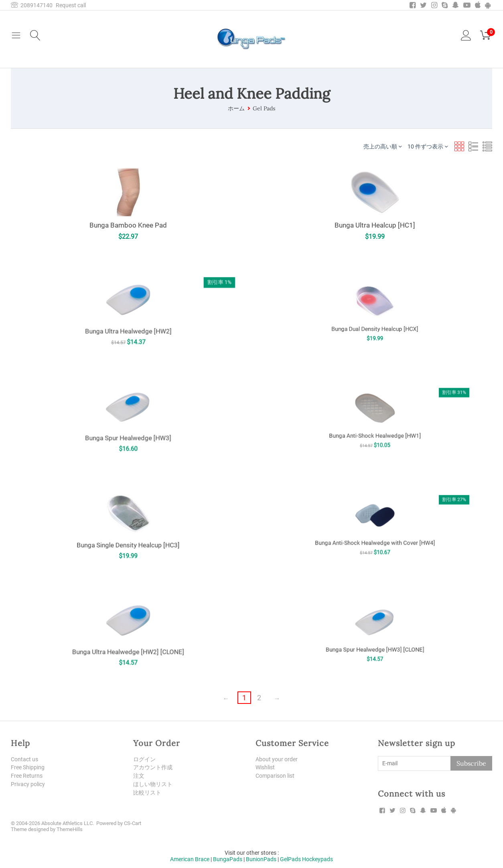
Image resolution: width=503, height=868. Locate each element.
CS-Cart (133, 823)
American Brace (190, 859)
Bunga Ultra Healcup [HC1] (375, 225)
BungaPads (228, 859)
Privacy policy (28, 784)
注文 (139, 776)
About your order (277, 759)
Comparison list (275, 776)
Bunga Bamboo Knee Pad (128, 225)
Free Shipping (28, 767)
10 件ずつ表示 (428, 146)
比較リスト (147, 793)
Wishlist (265, 767)
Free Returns (27, 776)
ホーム (236, 108)
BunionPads (261, 859)
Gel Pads (264, 108)
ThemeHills (70, 829)
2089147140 (32, 5)
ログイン (144, 759)
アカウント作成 (153, 767)
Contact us (24, 759)
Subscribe (471, 763)
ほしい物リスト (153, 784)
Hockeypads (317, 859)
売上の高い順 (382, 146)
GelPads (290, 859)
